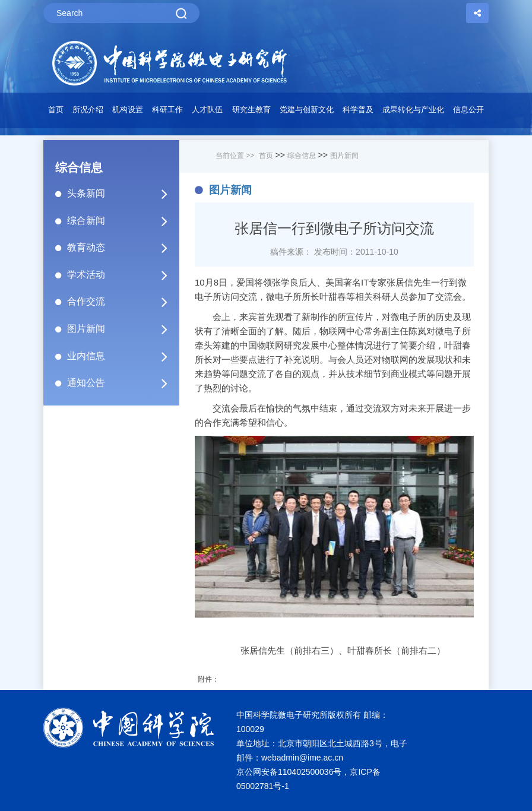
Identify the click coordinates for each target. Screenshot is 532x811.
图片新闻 (122, 329)
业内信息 (122, 356)
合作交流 (122, 302)
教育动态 (122, 248)
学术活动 (122, 275)
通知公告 (122, 383)
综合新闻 (122, 221)
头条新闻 (122, 194)
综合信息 (302, 156)
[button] (127, 113)
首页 (56, 110)
